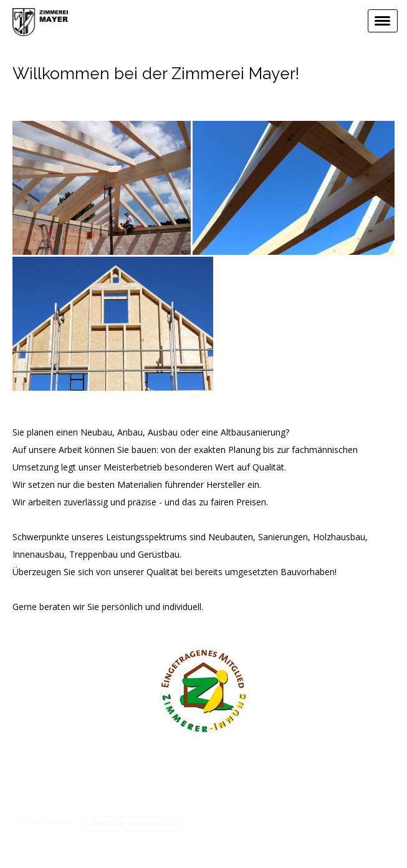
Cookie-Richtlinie (47, 823)
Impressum (311, 772)
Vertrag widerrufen (133, 823)
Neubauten (231, 537)
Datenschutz (369, 772)
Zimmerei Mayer (245, 772)
